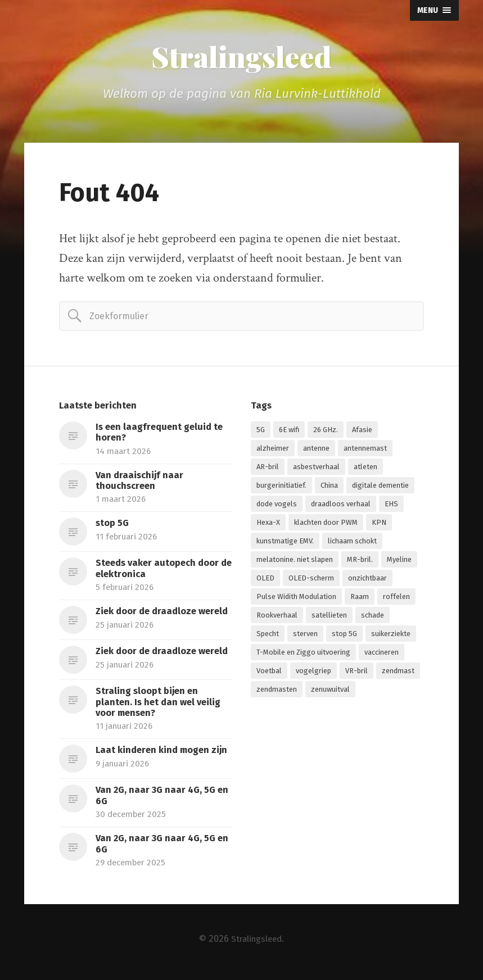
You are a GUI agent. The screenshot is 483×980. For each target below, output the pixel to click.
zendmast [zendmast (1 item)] (398, 672)
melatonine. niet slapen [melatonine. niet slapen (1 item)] (295, 561)
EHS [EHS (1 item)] (391, 505)
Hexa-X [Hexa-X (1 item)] (268, 524)
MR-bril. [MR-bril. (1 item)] (360, 561)
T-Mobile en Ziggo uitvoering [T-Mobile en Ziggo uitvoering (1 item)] (303, 654)
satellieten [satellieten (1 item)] (329, 617)
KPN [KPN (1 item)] (379, 524)
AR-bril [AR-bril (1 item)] (268, 468)
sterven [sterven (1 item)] (305, 635)
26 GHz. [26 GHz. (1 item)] (326, 431)
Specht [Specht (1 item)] (268, 635)
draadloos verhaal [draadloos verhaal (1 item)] (341, 505)
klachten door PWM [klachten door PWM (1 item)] (326, 524)
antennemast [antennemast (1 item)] (365, 450)
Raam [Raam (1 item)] (360, 598)
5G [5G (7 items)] (261, 431)
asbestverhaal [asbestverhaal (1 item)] (316, 468)
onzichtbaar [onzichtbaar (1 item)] (367, 580)
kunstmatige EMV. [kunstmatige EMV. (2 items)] (285, 543)
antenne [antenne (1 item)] (316, 450)
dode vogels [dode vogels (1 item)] (277, 505)
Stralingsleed (242, 57)
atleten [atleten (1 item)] (365, 468)
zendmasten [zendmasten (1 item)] (277, 691)
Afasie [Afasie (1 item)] (362, 431)
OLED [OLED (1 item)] (265, 580)
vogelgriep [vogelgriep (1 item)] (313, 672)
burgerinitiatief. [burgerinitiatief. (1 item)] (281, 487)
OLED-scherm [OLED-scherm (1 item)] (311, 580)
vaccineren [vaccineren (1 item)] (382, 654)
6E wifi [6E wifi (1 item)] (289, 431)
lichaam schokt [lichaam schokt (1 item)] (352, 543)
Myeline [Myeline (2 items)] (399, 561)
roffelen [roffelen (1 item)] (396, 598)
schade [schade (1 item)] (373, 617)
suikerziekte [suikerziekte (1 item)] (391, 635)
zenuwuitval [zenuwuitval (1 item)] (330, 691)
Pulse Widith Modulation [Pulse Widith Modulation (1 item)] (296, 598)
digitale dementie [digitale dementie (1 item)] (380, 487)
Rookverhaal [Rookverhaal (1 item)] (277, 617)
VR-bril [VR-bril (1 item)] (356, 672)
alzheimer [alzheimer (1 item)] (273, 450)
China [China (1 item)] (329, 487)
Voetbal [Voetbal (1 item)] (269, 672)
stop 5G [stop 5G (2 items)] (344, 635)
